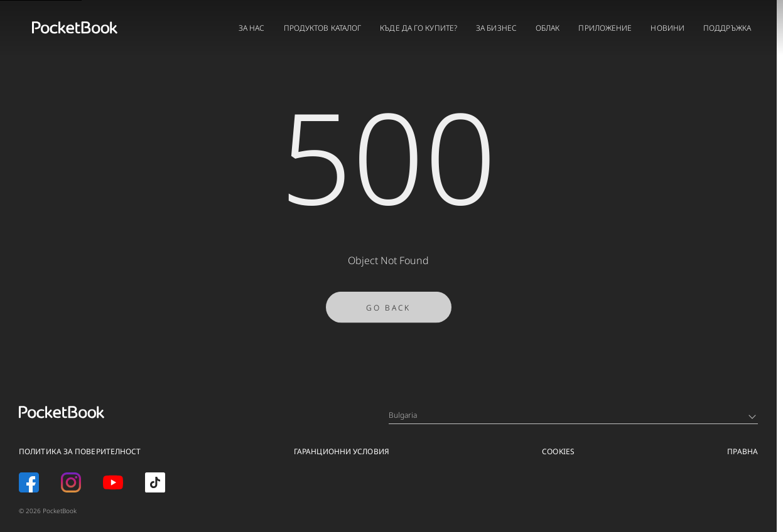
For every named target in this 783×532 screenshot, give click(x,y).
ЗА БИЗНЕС (496, 28)
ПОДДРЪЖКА (727, 28)
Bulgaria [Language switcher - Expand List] (572, 415)
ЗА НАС (252, 28)
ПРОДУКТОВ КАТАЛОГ (323, 28)
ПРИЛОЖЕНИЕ (605, 28)
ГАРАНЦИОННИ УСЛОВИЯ (342, 451)
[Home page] (75, 28)
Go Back (388, 313)
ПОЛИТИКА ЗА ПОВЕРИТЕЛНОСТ (80, 451)
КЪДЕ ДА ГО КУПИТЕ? (418, 28)
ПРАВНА (742, 451)
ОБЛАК (548, 28)
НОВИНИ (667, 28)
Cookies (558, 451)
